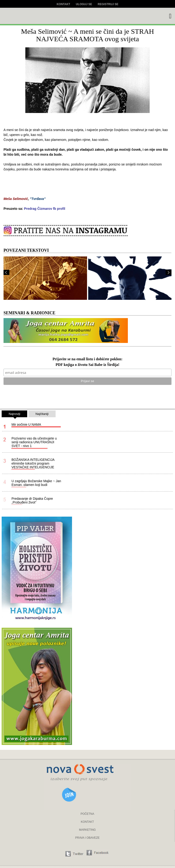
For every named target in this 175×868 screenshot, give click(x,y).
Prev (6, 272)
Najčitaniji (42, 414)
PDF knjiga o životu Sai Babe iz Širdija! (87, 365)
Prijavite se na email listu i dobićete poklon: (87, 359)
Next (169, 272)
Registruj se (108, 4)
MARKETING (87, 830)
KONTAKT (87, 822)
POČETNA (87, 814)
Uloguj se (84, 4)
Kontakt (63, 4)
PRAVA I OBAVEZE (87, 838)
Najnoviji (14, 415)
